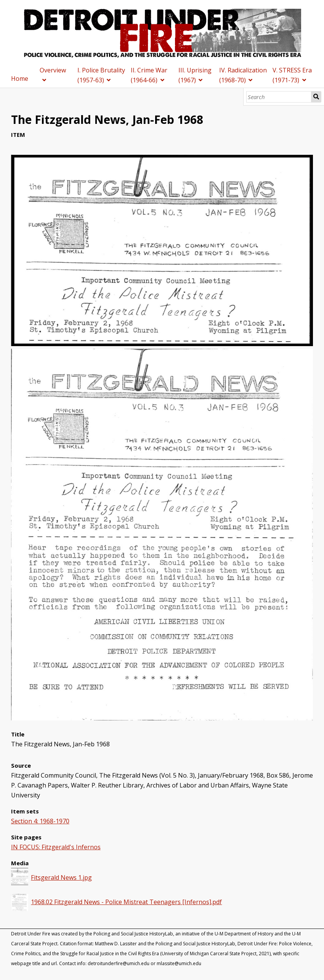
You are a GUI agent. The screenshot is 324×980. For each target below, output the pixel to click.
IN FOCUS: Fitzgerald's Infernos (56, 847)
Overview (53, 70)
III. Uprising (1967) (195, 75)
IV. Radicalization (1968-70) (243, 75)
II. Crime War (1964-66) (149, 75)
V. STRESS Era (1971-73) (292, 75)
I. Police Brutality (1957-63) (101, 75)
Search (316, 97)
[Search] (279, 97)
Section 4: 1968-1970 (40, 821)
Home (20, 79)
